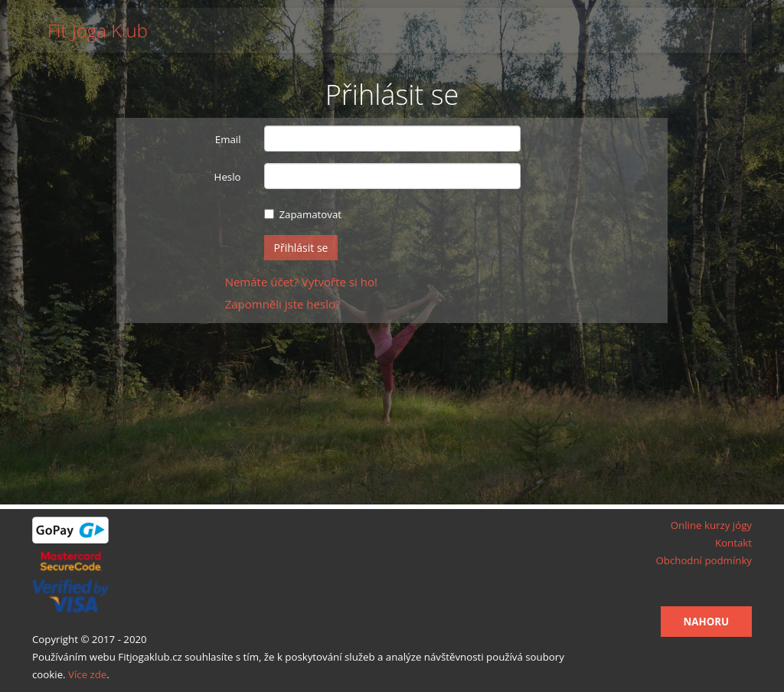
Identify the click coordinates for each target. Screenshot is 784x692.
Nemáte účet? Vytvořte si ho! (301, 282)
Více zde (87, 674)
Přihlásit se (301, 248)
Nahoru (706, 622)
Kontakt (733, 543)
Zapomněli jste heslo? (283, 304)
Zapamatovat (303, 214)
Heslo (228, 177)
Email (228, 139)
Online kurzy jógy (711, 525)
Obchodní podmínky (704, 560)
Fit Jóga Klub (98, 31)
